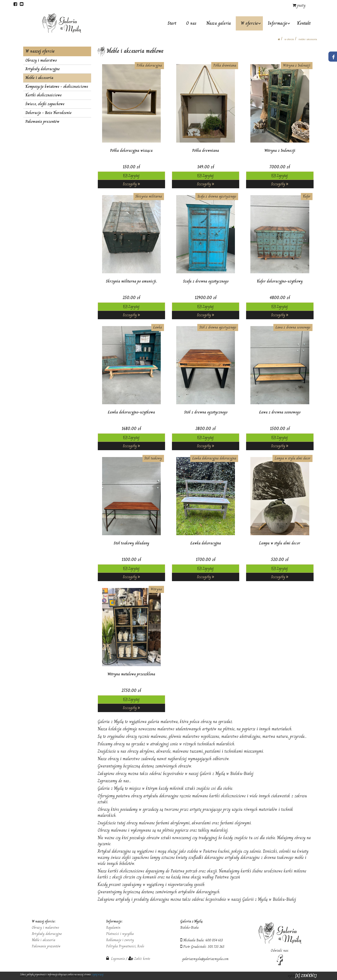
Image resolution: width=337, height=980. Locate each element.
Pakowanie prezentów (42, 122)
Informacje (278, 23)
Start (172, 23)
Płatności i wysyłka (120, 934)
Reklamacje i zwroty (120, 940)
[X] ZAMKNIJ (306, 976)
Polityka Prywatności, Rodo (125, 946)
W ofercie (250, 23)
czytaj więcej (98, 974)
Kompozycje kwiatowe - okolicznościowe (57, 87)
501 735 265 (216, 947)
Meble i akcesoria (308, 39)
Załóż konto (142, 959)
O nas (192, 23)
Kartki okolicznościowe (44, 95)
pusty (299, 5)
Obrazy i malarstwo (41, 60)
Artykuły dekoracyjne (43, 69)
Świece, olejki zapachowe (45, 104)
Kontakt (304, 23)
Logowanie (116, 959)
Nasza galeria (219, 23)
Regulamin (113, 928)
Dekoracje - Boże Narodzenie (48, 113)
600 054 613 (214, 940)
